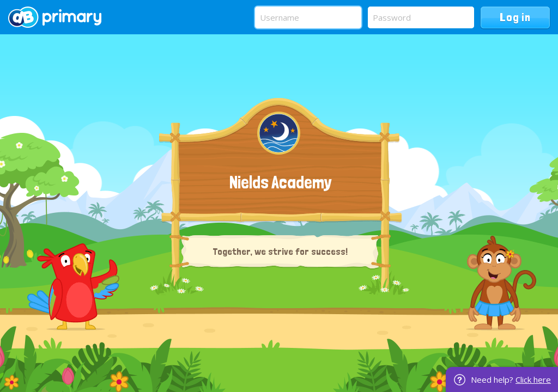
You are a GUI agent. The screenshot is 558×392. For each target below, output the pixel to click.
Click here (533, 379)
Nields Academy (281, 182)
